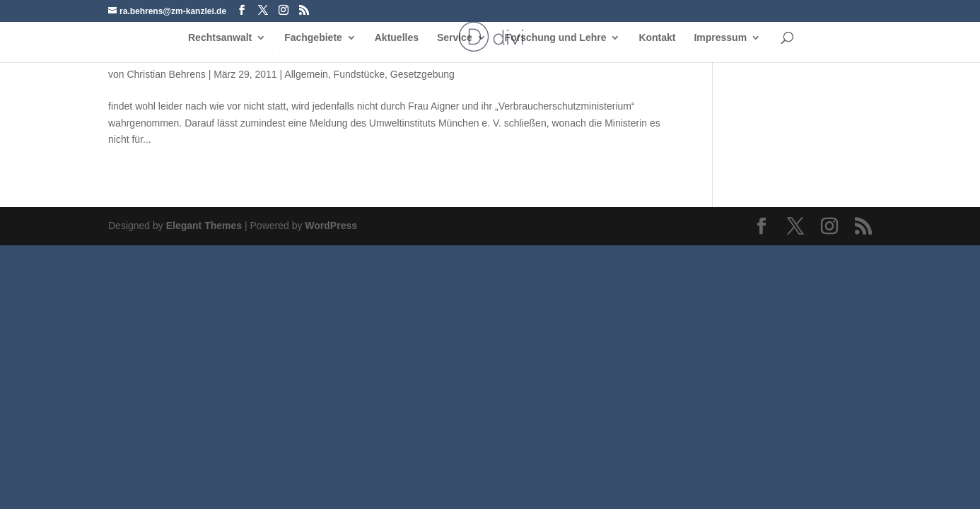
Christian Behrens (166, 74)
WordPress (331, 226)
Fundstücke (359, 74)
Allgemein (306, 74)
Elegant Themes (204, 226)
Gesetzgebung (422, 74)
